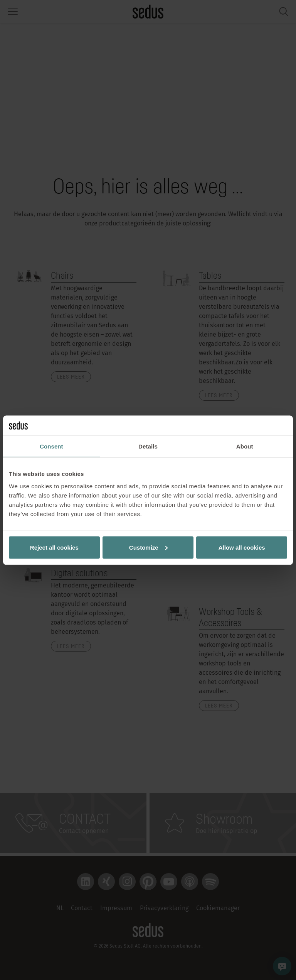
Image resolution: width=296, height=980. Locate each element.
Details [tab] (148, 446)
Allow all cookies (242, 547)
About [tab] (245, 446)
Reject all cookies (54, 547)
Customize (148, 547)
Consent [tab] (51, 446)
